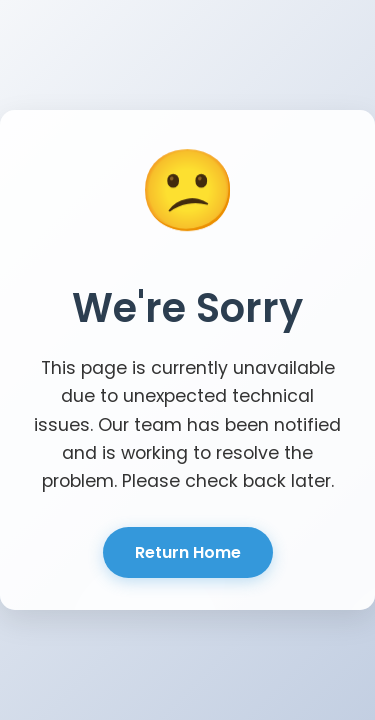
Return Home (188, 552)
